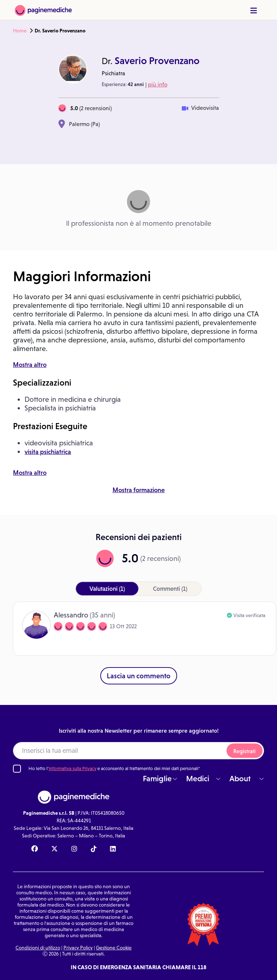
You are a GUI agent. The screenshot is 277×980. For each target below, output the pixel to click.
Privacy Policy (78, 948)
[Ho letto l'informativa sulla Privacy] (17, 769)
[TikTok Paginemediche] (94, 849)
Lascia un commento (139, 676)
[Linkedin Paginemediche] (113, 849)
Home (20, 31)
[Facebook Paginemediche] (35, 849)
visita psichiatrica (48, 452)
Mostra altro (30, 365)
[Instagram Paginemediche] (74, 849)
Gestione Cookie (114, 948)
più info (158, 84)
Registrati (245, 751)
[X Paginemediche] (54, 849)
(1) (107, 589)
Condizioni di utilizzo (38, 948)
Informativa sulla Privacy (72, 768)
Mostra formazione (139, 490)
